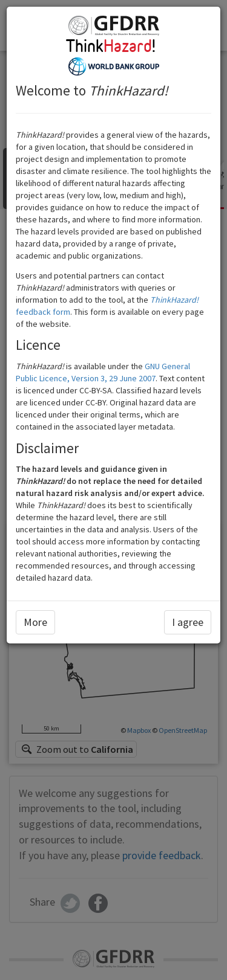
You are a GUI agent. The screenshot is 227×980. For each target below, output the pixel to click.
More (35, 622)
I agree (188, 622)
